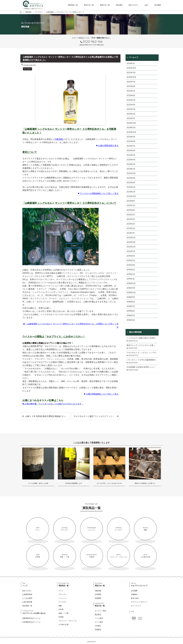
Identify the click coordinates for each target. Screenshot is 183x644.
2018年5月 (131, 316)
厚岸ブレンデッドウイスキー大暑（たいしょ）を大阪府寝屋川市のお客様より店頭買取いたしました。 (142, 345)
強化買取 (119, 5)
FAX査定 (98, 626)
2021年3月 (131, 224)
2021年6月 (131, 210)
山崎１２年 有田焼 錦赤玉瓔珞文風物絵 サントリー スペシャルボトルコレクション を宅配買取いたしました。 (47, 416)
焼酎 (60, 606)
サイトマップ (136, 606)
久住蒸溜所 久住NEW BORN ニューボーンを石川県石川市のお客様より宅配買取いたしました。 (142, 367)
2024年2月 (131, 169)
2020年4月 (131, 242)
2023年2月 (131, 192)
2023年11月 (131, 173)
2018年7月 (131, 306)
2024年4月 (131, 160)
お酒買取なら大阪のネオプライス (33, 9)
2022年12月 (131, 196)
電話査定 (98, 614)
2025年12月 (131, 68)
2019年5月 (131, 261)
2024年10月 (131, 132)
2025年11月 (131, 73)
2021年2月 (131, 228)
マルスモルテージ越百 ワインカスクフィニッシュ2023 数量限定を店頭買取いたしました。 (96, 416)
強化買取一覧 (27, 606)
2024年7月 (131, 146)
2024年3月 (131, 164)
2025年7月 (131, 91)
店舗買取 (98, 598)
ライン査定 (99, 622)
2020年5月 (131, 238)
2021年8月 (131, 201)
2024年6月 (131, 150)
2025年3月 (131, 109)
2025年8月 (131, 86)
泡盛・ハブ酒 (63, 613)
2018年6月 (131, 311)
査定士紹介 (135, 598)
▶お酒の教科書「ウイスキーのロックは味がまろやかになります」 (53, 404)
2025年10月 (131, 77)
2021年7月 (131, 205)
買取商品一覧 (73, 5)
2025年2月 (131, 114)
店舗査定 (98, 629)
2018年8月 (131, 302)
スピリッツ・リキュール (68, 621)
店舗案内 (134, 594)
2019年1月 (131, 279)
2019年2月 (131, 274)
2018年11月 (131, 288)
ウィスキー (63, 602)
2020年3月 (131, 247)
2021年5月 (131, 215)
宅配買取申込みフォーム (31, 618)
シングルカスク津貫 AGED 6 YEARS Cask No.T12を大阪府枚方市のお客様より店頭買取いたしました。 (142, 338)
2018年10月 (131, 293)
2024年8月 (131, 141)
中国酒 (61, 617)
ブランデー (63, 594)
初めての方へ (134, 5)
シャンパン (63, 598)
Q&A (146, 5)
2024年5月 (131, 155)
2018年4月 (131, 320)
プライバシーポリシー (139, 602)
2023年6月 (131, 183)
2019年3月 (131, 270)
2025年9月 (131, 82)
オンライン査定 (100, 611)
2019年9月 (131, 256)
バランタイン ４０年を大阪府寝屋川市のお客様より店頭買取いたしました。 (142, 360)
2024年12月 (131, 123)
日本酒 (61, 609)
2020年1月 (131, 251)
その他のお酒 (63, 624)
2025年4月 (131, 105)
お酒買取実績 (27, 594)
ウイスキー (27, 69)
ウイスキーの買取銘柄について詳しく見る (99, 193)
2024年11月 (131, 128)
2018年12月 (131, 283)
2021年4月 (131, 219)
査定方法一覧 (89, 5)
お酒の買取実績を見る (108, 146)
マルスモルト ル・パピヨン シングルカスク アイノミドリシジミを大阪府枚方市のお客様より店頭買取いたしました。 (142, 353)
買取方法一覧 (105, 5)
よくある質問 (27, 598)
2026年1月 (131, 63)
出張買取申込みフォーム (31, 622)
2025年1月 (131, 118)
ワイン (61, 591)
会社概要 (158, 5)
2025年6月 (131, 95)
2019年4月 (131, 265)
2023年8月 (131, 178)
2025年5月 (131, 100)
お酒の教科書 (27, 602)
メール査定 (99, 618)
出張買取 (98, 594)
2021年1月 (131, 233)
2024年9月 (131, 137)
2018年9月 (131, 297)
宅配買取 (59, 139)
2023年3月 (131, 187)
